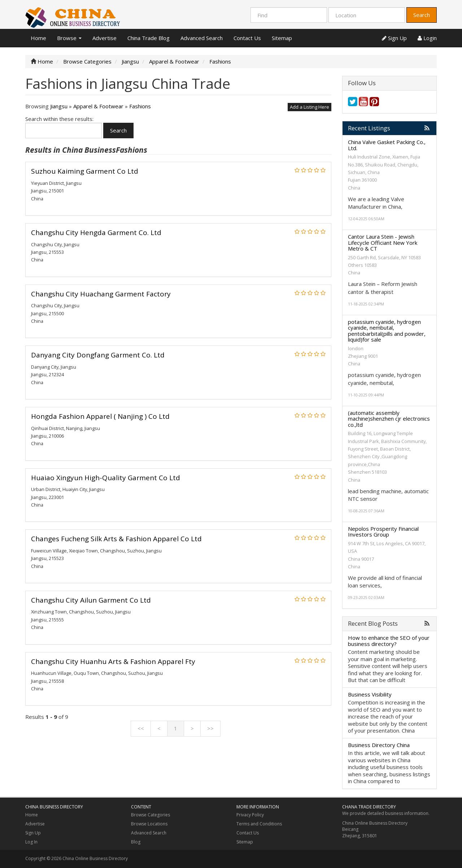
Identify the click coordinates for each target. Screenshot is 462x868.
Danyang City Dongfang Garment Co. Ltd (98, 355)
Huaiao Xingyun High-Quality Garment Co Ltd (106, 478)
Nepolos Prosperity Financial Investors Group (383, 532)
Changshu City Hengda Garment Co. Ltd (96, 233)
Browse (69, 38)
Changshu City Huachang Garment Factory (101, 294)
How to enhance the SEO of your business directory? (389, 641)
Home (38, 38)
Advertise (104, 38)
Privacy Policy (250, 815)
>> (210, 728)
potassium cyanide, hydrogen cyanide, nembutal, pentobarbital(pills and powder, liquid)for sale (387, 331)
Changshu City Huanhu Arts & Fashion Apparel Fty (113, 661)
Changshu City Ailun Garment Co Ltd (91, 600)
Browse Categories (151, 815)
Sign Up (394, 38)
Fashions (140, 106)
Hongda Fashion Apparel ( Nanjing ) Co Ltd (100, 416)
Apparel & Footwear (98, 106)
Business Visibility (370, 694)
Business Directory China (379, 745)
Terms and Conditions (259, 824)
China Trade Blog (149, 38)
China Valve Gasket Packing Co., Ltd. (387, 145)
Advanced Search (202, 38)
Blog (136, 842)
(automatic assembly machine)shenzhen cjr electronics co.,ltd (389, 419)
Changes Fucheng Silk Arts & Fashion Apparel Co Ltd (116, 539)
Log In (31, 842)
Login (427, 38)
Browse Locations (149, 824)
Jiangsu (59, 106)
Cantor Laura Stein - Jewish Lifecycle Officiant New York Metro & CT (383, 242)
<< (141, 728)
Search (422, 15)
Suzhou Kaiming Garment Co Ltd (85, 171)
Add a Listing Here (310, 107)
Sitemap (282, 38)
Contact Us (247, 38)
